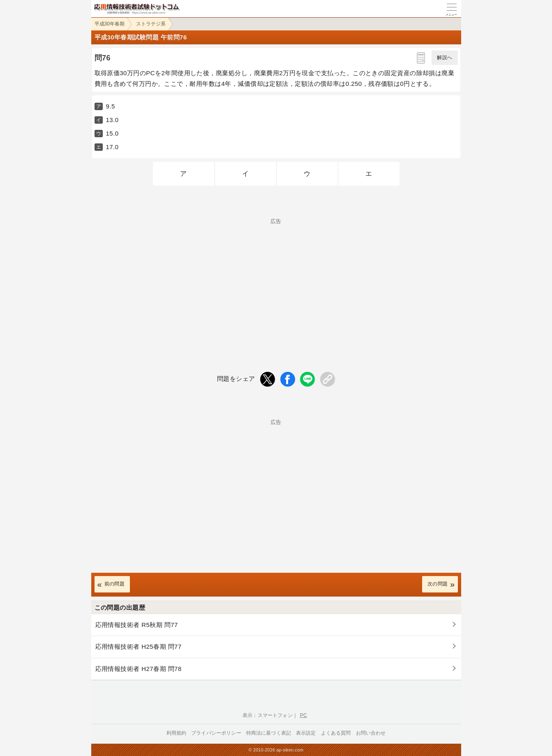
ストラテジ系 (151, 24)
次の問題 (438, 584)
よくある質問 (336, 733)
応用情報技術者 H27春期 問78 (139, 669)
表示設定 (306, 733)
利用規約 (177, 733)
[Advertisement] (276, 281)
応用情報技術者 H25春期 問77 (139, 647)
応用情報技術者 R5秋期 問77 (137, 625)
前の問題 (115, 584)
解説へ (445, 58)
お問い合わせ (371, 733)
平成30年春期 (110, 24)
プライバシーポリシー (216, 733)
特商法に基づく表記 (269, 733)
